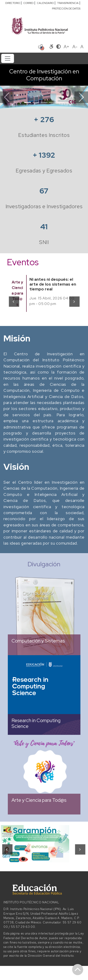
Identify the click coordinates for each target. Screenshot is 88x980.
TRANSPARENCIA (68, 3)
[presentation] (14, 302)
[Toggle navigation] (8, 58)
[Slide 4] (52, 102)
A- (75, 47)
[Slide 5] (61, 102)
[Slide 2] (36, 102)
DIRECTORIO (13, 3)
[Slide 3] (44, 102)
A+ (67, 47)
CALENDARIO (45, 3)
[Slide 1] (28, 102)
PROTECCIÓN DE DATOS (66, 9)
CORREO (28, 3)
